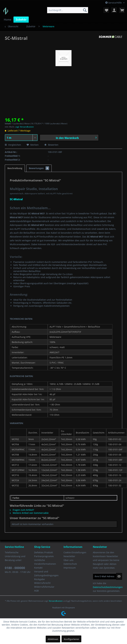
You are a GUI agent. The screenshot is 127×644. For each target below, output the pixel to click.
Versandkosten (56, 601)
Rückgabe (39, 579)
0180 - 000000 (15, 568)
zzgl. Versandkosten (25, 127)
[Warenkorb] (122, 10)
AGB (36, 591)
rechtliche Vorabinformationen (45, 562)
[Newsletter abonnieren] (119, 576)
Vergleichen (13, 145)
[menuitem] (68, 10)
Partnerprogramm (44, 556)
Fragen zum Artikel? (22, 510)
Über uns (68, 560)
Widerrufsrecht (42, 583)
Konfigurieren (71, 639)
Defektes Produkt (44, 552)
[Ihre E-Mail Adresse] (105, 576)
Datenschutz (70, 564)
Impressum (70, 568)
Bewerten (51, 145)
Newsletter (69, 556)
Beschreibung (15, 168)
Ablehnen (53, 639)
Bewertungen (39, 168)
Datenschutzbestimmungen (108, 587)
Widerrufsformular (44, 587)
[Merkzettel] (106, 10)
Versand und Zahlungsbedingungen (46, 573)
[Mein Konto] (114, 10)
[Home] (8, 20)
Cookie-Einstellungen (75, 552)
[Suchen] (85, 10)
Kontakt (38, 568)
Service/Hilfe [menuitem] (114, 3)
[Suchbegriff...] (68, 10)
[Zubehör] (21, 20)
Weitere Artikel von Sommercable (29, 513)
